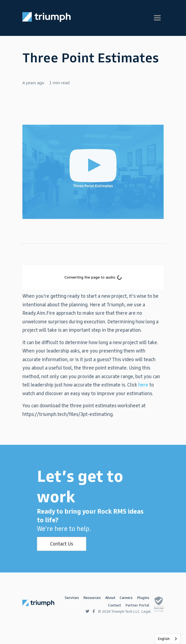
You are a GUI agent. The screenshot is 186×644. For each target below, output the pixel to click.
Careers (126, 598)
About (110, 598)
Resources (92, 598)
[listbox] (168, 639)
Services (72, 598)
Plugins (143, 598)
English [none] (164, 639)
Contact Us (62, 544)
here (143, 385)
